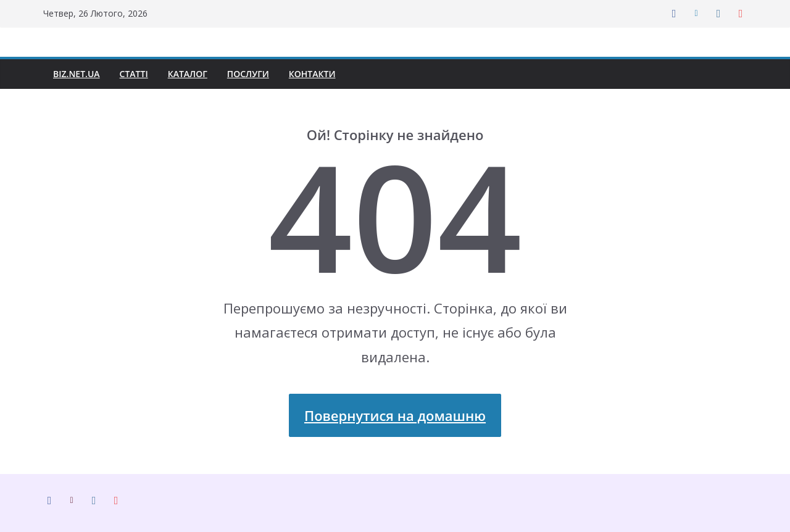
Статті (138, 74)
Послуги (257, 74)
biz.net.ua (77, 74)
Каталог (194, 74)
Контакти (324, 74)
